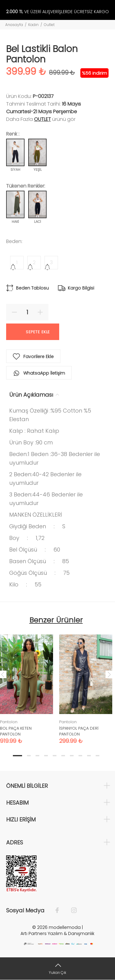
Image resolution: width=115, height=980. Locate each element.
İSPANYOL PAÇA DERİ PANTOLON (79, 731)
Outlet (49, 25)
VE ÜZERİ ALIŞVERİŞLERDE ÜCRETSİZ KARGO (57, 12)
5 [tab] (55, 756)
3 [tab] (37, 756)
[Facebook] (60, 911)
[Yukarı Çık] (57, 969)
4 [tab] (46, 756)
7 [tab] (72, 756)
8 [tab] (80, 756)
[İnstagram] (71, 911)
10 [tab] (98, 756)
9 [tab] (89, 756)
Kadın (33, 25)
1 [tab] (17, 756)
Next (109, 674)
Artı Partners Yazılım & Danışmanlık (57, 933)
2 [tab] (29, 756)
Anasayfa (14, 25)
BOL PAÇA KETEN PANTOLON (16, 731)
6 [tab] (63, 756)
